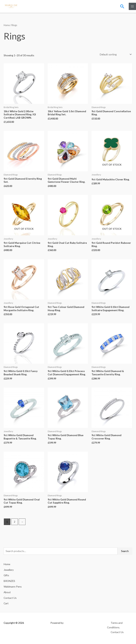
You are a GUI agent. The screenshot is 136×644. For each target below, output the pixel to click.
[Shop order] (115, 54)
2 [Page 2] (15, 521)
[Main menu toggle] (132, 6)
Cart (6, 603)
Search (125, 551)
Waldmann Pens (13, 586)
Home (7, 25)
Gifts (6, 575)
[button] (122, 6)
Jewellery (9, 569)
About (7, 592)
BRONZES (9, 581)
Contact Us (10, 597)
